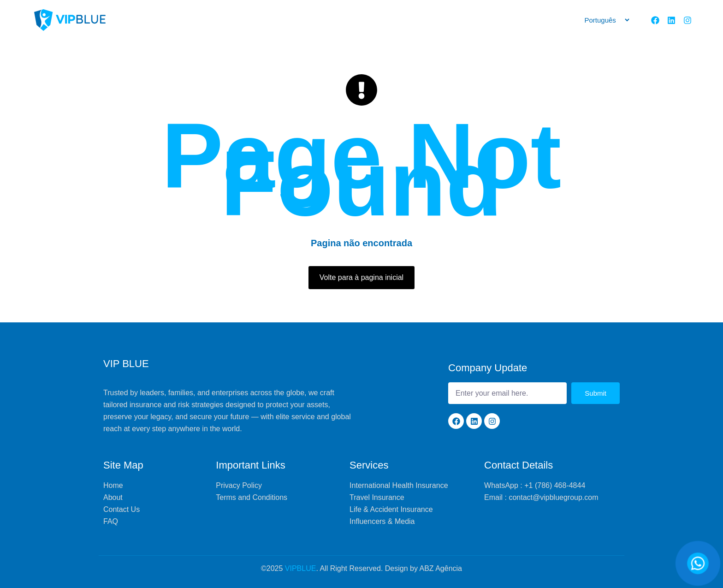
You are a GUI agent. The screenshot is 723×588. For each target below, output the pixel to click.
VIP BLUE (126, 364)
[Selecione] (603, 20)
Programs (456, 20)
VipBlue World (403, 20)
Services (352, 20)
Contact (499, 20)
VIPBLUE (301, 568)
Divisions (540, 20)
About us (308, 20)
